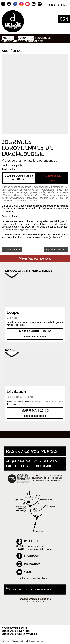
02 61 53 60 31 (38, 602)
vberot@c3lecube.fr (25, 230)
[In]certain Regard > (56, 250)
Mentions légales (16, 631)
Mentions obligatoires (20, 635)
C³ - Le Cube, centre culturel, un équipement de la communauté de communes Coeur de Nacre (47, 478)
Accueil (8, 38)
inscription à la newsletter (32, 590)
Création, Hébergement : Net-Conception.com (22, 641)
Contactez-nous (14, 628)
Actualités (26, 38)
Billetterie (59, 5)
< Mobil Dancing (12, 250)
